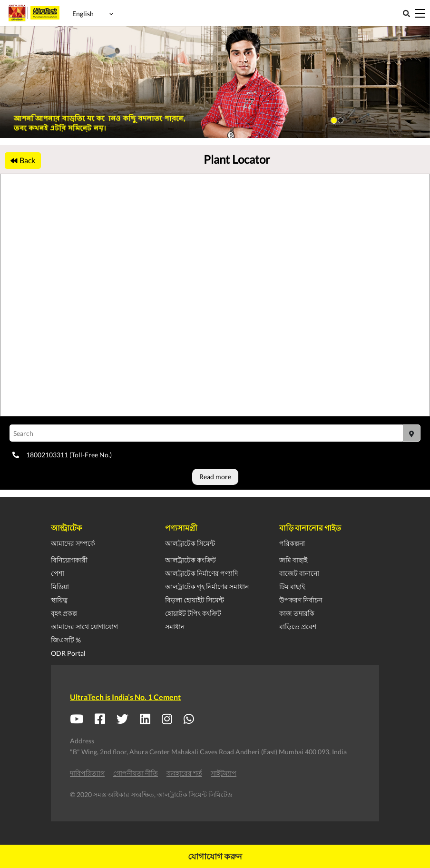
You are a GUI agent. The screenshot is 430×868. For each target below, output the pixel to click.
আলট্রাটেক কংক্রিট (191, 560)
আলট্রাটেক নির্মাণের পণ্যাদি (201, 573)
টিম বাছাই (292, 587)
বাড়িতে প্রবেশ (298, 626)
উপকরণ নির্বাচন (301, 600)
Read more (215, 477)
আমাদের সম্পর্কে (73, 543)
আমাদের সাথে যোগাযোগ (84, 626)
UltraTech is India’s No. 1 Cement (125, 697)
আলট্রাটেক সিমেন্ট (190, 543)
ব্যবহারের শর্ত (184, 773)
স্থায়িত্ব (59, 600)
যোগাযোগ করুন (215, 856)
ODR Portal (68, 653)
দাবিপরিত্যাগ (87, 773)
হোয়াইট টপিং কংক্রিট (193, 613)
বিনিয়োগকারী (69, 560)
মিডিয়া (60, 587)
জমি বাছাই (293, 560)
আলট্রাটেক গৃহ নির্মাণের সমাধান (207, 587)
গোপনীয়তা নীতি (136, 773)
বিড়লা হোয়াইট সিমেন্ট (195, 600)
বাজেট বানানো (299, 573)
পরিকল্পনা (292, 543)
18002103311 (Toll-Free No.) (62, 455)
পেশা (58, 573)
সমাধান (175, 626)
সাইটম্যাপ (224, 773)
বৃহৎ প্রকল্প (64, 613)
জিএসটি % (66, 640)
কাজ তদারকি (297, 613)
